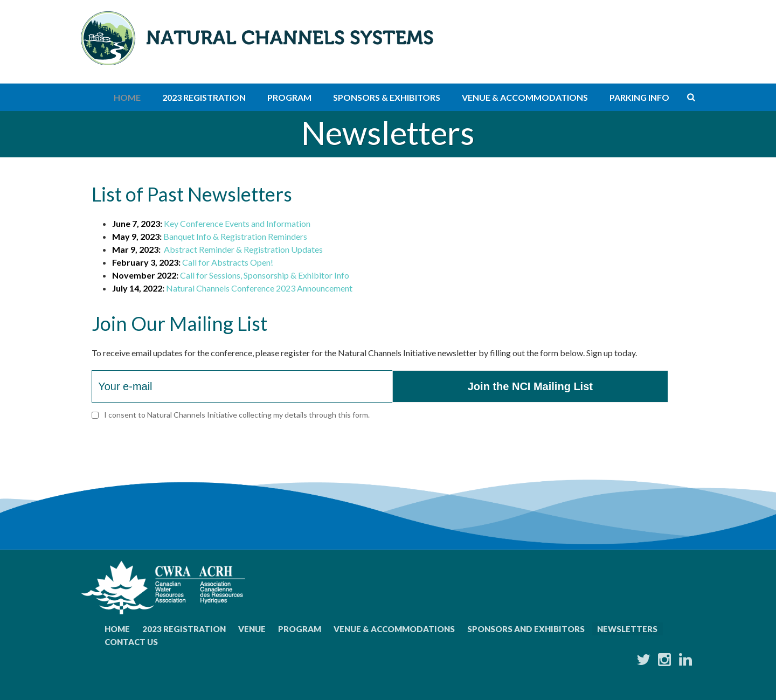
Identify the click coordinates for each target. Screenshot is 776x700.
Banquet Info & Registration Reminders (235, 236)
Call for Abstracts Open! (228, 262)
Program (289, 97)
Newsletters (627, 629)
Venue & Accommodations (525, 97)
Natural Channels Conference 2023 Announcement (259, 288)
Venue (252, 629)
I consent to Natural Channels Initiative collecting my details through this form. (237, 415)
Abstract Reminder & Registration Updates (243, 249)
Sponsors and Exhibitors (526, 629)
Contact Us (131, 642)
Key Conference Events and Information (237, 223)
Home (127, 97)
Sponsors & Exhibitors (387, 97)
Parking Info (639, 97)
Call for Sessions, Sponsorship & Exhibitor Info (265, 275)
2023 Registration (204, 97)
